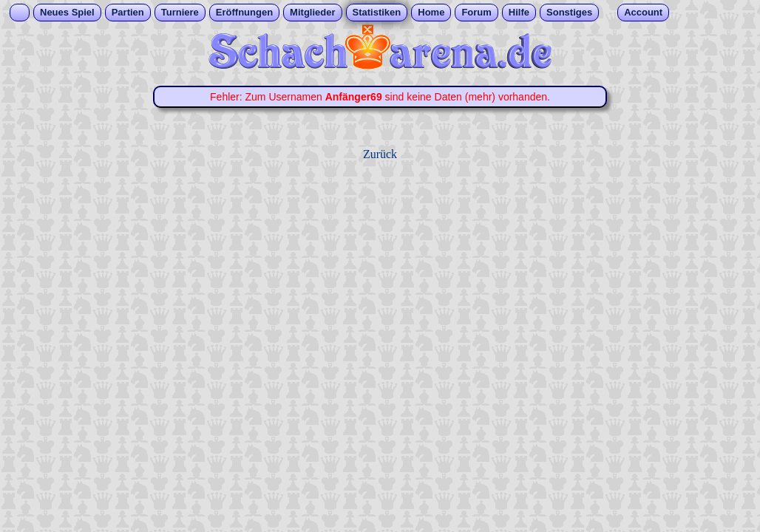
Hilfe (519, 12)
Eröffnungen (244, 12)
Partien (128, 12)
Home (431, 12)
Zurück (380, 154)
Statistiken (377, 12)
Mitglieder (312, 12)
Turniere (180, 12)
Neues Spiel (67, 12)
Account (643, 12)
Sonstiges (569, 12)
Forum (476, 12)
